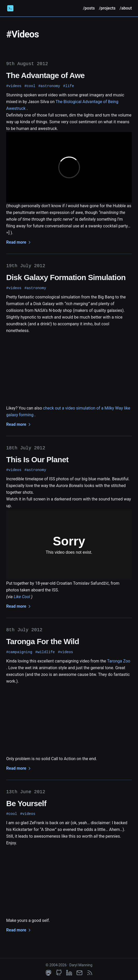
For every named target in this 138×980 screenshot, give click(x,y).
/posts (89, 8)
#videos (14, 86)
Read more (19, 242)
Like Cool (22, 597)
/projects (107, 8)
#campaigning (19, 652)
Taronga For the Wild (43, 641)
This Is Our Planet (37, 460)
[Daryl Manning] (10, 8)
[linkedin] (69, 973)
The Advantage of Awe (45, 75)
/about (126, 8)
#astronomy (49, 86)
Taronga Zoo (119, 661)
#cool (30, 86)
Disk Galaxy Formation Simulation (66, 277)
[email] (79, 973)
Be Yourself (26, 803)
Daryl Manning (81, 965)
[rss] (90, 973)
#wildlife (45, 652)
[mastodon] (48, 973)
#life (69, 86)
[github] (59, 973)
